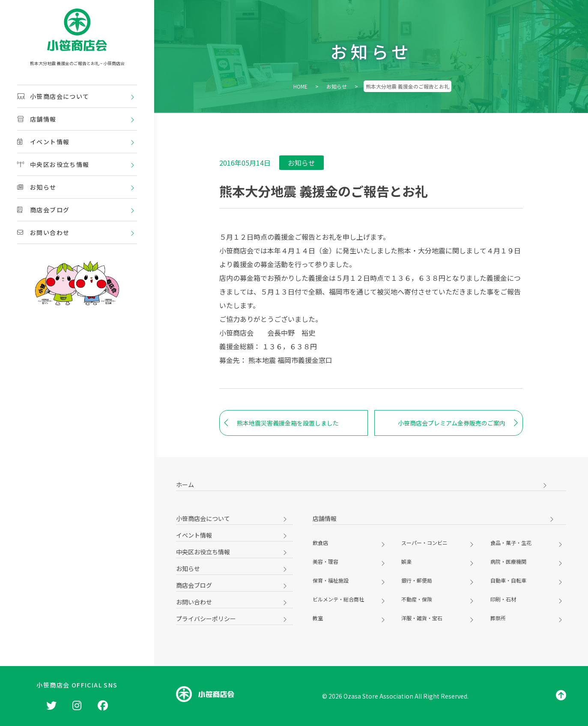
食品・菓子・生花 (511, 543)
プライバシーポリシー (206, 619)
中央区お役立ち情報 (53, 164)
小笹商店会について (53, 96)
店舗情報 (37, 119)
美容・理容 (325, 561)
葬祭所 (498, 618)
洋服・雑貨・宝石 (422, 618)
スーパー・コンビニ (424, 543)
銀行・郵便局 (417, 580)
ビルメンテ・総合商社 (338, 599)
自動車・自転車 (508, 580)
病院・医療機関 (508, 561)
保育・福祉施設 (331, 580)
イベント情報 (43, 142)
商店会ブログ (43, 210)
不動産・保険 (417, 599)
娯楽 (406, 561)
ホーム (185, 485)
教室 (318, 618)
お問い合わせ (43, 232)
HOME (300, 86)
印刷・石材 (503, 599)
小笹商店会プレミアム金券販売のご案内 (458, 423)
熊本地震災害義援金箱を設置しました (281, 423)
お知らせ (37, 187)
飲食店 (320, 543)
